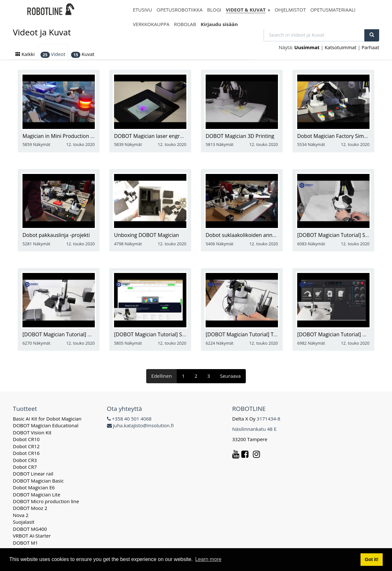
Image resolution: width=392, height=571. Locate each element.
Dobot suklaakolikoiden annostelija (248, 235)
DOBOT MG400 (30, 529)
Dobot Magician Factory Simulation (339, 136)
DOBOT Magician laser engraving (153, 136)
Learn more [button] (208, 559)
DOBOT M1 (25, 543)
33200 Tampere (250, 439)
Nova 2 (21, 515)
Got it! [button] (371, 559)
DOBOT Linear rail (33, 474)
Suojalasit (24, 522)
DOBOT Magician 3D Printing (240, 136)
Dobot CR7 (25, 467)
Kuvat (83, 54)
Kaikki (25, 54)
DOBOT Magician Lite (37, 494)
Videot (53, 54)
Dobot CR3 (25, 460)
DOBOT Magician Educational (46, 425)
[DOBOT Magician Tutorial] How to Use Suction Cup (84, 334)
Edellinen (162, 376)
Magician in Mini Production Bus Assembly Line (79, 136)
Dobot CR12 (26, 446)
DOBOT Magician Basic (38, 481)
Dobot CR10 (26, 439)
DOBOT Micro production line (46, 501)
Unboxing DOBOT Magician (147, 235)
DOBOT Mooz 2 (30, 508)
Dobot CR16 (26, 453)
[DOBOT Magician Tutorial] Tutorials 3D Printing (263, 334)
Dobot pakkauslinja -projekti (56, 235)
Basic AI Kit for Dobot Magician (47, 419)
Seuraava (230, 376)
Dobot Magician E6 (34, 487)
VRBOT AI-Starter (32, 536)
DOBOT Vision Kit (32, 432)
